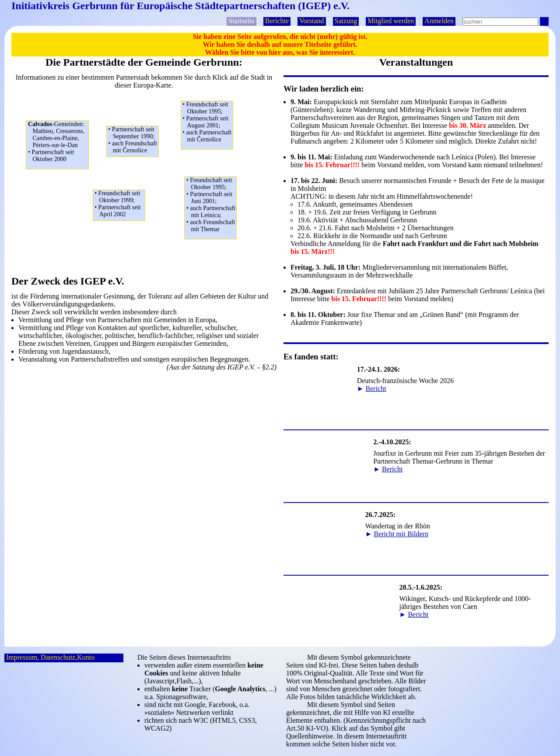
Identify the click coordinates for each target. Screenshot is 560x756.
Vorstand (312, 21)
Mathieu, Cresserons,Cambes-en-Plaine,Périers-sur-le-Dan (58, 142)
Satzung (346, 21)
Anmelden (439, 21)
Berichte (277, 21)
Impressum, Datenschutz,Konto (50, 657)
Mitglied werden (391, 21)
